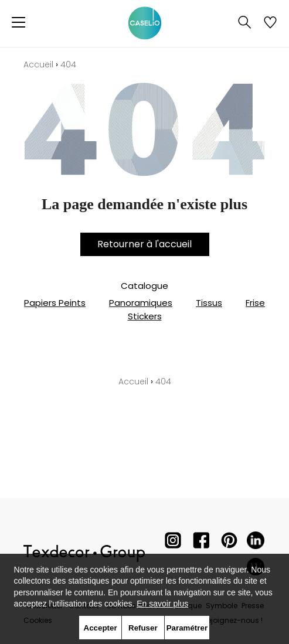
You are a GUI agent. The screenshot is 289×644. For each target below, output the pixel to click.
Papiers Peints (55, 303)
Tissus (209, 303)
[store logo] (145, 23)
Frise (255, 303)
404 (68, 64)
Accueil (38, 64)
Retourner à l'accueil (144, 244)
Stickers (145, 316)
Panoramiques (141, 303)
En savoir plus (162, 604)
